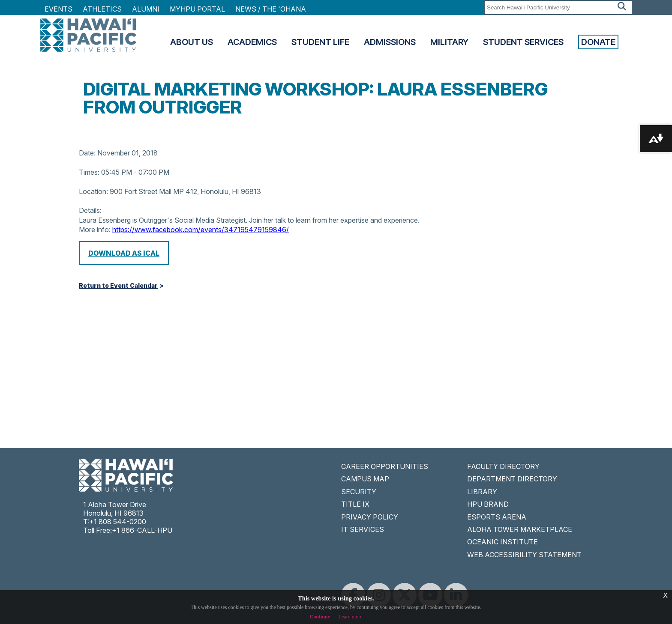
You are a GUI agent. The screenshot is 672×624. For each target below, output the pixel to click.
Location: (93, 191)
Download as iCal (124, 253)
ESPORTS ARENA (497, 517)
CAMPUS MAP (365, 479)
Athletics (102, 9)
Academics (252, 42)
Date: (87, 153)
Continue (320, 617)
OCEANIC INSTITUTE (502, 542)
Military (449, 42)
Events (58, 9)
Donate (598, 42)
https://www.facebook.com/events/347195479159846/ (201, 230)
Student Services (523, 42)
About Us (192, 42)
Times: (89, 172)
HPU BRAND (488, 504)
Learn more (351, 617)
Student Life (320, 42)
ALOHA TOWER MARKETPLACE (520, 529)
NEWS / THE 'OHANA (271, 9)
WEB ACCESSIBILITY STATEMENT (524, 555)
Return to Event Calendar (118, 286)
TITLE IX (355, 504)
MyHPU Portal (197, 9)
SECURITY (359, 492)
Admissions (390, 42)
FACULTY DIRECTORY (503, 466)
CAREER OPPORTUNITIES (385, 466)
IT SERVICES (363, 529)
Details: (90, 210)
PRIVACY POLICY (370, 517)
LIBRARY (482, 492)
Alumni (146, 9)
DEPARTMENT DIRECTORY (512, 479)
